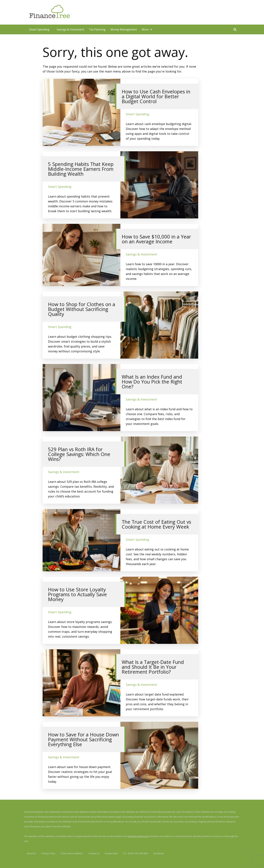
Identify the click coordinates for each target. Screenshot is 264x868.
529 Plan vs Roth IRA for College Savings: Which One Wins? (79, 454)
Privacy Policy (48, 853)
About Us (31, 853)
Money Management (124, 29)
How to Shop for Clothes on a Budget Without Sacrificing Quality (82, 309)
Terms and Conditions (72, 853)
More (145, 29)
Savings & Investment (70, 29)
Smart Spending (39, 29)
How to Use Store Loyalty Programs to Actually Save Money (77, 594)
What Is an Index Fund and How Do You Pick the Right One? (152, 382)
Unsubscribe (111, 853)
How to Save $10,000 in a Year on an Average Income (156, 239)
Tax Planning (97, 29)
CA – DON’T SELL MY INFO (136, 853)
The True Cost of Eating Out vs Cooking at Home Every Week (156, 524)
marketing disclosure (138, 836)
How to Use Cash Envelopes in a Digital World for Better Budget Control (156, 96)
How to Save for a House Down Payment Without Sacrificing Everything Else (83, 739)
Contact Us (94, 853)
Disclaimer (159, 853)
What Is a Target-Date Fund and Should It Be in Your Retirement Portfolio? (153, 667)
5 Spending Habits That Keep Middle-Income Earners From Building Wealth (81, 169)
